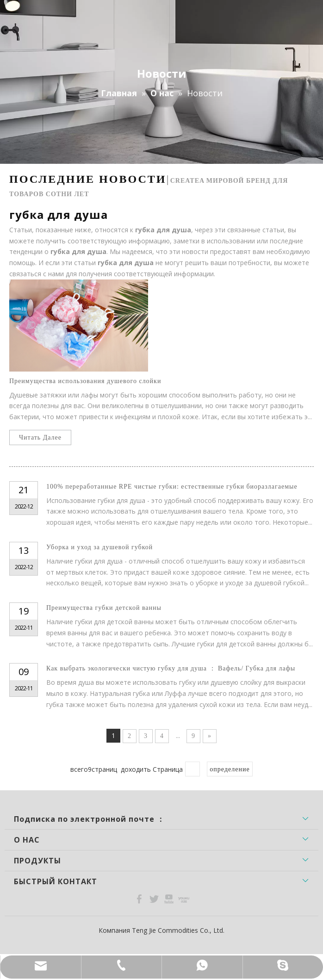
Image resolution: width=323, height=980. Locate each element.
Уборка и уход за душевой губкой (99, 547)
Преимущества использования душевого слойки (85, 381)
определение (230, 769)
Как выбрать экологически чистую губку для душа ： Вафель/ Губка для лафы (171, 668)
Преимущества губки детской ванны (104, 608)
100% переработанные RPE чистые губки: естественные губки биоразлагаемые (172, 487)
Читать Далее (40, 437)
